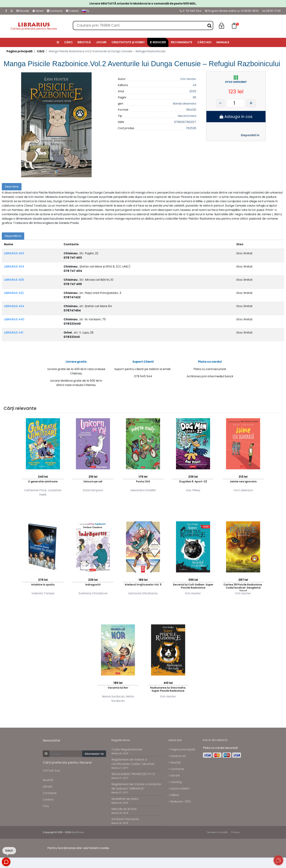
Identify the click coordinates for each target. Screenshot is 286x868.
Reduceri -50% (180, 803)
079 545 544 (51, 773)
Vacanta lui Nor (118, 689)
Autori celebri (179, 790)
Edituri (174, 797)
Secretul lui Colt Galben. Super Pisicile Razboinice (193, 588)
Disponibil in (250, 135)
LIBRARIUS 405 (14, 280)
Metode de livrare (124, 811)
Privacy (236, 834)
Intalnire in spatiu (43, 586)
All (194, 85)
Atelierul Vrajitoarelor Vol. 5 (143, 586)
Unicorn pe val (93, 483)
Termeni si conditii (217, 834)
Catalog (175, 784)
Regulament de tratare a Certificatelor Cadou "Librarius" (133, 764)
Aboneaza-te (94, 756)
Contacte (55, 11)
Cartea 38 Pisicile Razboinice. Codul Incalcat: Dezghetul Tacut (243, 589)
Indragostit (93, 586)
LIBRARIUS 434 (14, 306)
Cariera (72, 11)
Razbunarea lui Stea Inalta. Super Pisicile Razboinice (168, 691)
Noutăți (23, 11)
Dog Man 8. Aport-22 (193, 483)
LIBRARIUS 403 (14, 253)
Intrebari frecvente (125, 821)
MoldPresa (78, 834)
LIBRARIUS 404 (14, 267)
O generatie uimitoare (43, 483)
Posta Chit (143, 483)
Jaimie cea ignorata (243, 483)
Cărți (41, 51)
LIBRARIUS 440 (14, 319)
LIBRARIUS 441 (14, 333)
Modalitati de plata (125, 801)
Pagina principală (20, 51)
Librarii (38, 11)
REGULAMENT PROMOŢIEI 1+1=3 (133, 776)
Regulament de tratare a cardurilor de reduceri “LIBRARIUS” (136, 788)
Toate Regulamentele (127, 751)
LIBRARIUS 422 (14, 293)
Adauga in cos (236, 117)
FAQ (46, 808)
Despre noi (177, 758)
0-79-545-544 (191, 11)
